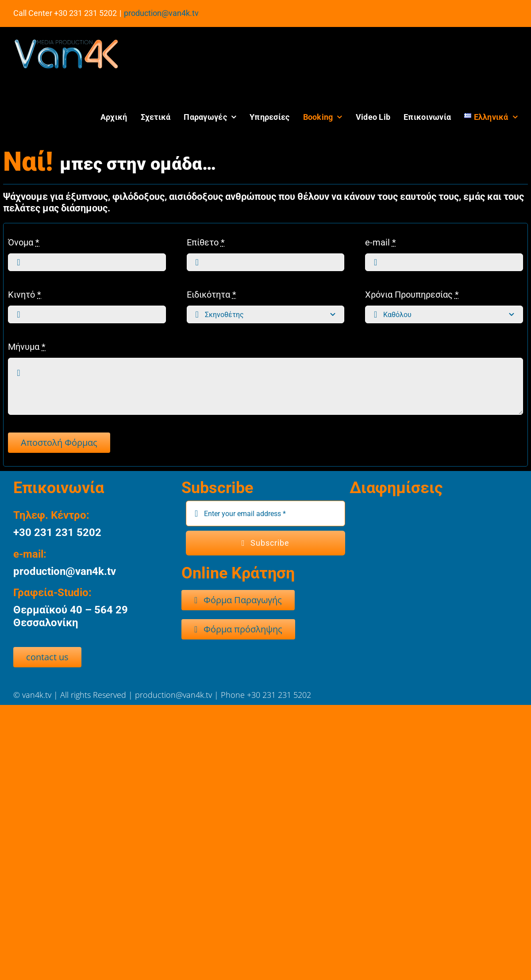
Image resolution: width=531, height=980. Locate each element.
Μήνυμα (27, 347)
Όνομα (24, 242)
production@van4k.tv (161, 13)
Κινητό (25, 295)
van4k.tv (38, 695)
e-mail (381, 242)
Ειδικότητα (212, 295)
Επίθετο (206, 242)
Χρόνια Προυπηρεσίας (412, 295)
